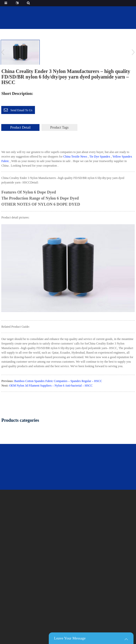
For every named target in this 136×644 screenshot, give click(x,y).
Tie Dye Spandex (100, 157)
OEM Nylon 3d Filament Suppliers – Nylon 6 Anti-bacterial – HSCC (51, 386)
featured (77, 30)
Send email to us (21, 110)
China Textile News (75, 157)
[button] (132, 52)
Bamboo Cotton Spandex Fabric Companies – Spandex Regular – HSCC (58, 381)
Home (57, 30)
